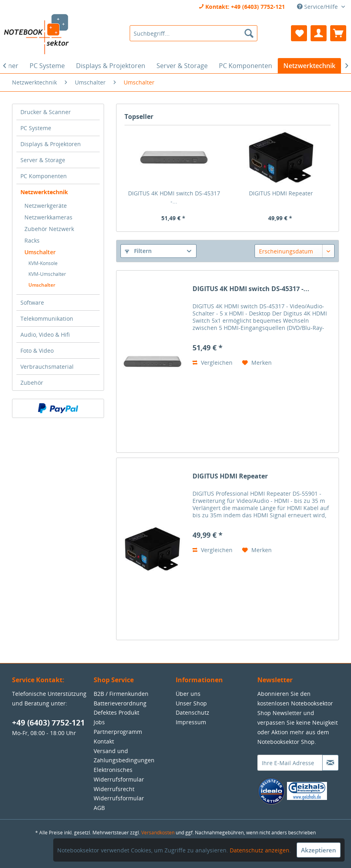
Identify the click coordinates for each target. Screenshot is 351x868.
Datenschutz (193, 712)
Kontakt (104, 741)
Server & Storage (43, 160)
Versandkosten (158, 833)
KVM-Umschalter (47, 274)
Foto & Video (37, 351)
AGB (99, 808)
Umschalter (40, 252)
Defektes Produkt (116, 712)
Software (32, 302)
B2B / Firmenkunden (121, 694)
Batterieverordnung (120, 703)
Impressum (191, 722)
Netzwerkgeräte (46, 206)
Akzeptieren (319, 850)
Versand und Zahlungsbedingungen (124, 756)
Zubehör (32, 383)
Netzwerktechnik (44, 192)
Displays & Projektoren (51, 144)
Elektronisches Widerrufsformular (119, 775)
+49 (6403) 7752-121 (48, 723)
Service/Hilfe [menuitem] (318, 7)
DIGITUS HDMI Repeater (281, 193)
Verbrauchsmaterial (47, 367)
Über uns (188, 694)
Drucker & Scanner (46, 112)
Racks (32, 240)
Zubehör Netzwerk (49, 229)
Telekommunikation (47, 318)
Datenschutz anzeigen (260, 850)
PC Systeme (36, 128)
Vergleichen (213, 363)
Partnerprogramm (118, 732)
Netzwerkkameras (48, 217)
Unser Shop (191, 703)
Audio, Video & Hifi (45, 335)
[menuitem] (194, 33)
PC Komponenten (44, 176)
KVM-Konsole (43, 263)
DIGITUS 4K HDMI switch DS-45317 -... (174, 197)
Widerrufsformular (119, 798)
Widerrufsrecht (114, 789)
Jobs (99, 722)
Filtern (138, 251)
